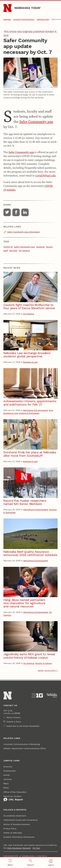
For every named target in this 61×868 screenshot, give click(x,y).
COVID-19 (8, 247)
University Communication (24, 19)
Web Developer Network (19, 848)
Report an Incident (13, 798)
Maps (6, 784)
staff (6, 251)
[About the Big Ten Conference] (37, 695)
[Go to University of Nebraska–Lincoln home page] (8, 8)
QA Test (36, 848)
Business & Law (30, 362)
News (6, 788)
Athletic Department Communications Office (25, 748)
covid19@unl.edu (45, 175)
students (40, 247)
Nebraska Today (27, 8)
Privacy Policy (10, 829)
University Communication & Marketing (22, 744)
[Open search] (30, 863)
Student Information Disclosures (19, 837)
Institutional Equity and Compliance (20, 820)
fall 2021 (13, 251)
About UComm (13, 717)
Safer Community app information (24, 232)
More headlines (47, 671)
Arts (51, 410)
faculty (49, 247)
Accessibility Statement (15, 816)
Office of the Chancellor (15, 792)
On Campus (24, 251)
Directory (8, 767)
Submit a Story (14, 722)
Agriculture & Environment (35, 410)
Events (7, 775)
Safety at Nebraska (13, 833)
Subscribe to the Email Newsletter (23, 726)
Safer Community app (36, 122)
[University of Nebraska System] (52, 695)
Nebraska (7, 19)
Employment (9, 771)
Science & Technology (29, 413)
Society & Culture (44, 663)
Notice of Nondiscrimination (17, 824)
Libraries (8, 779)
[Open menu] (10, 863)
